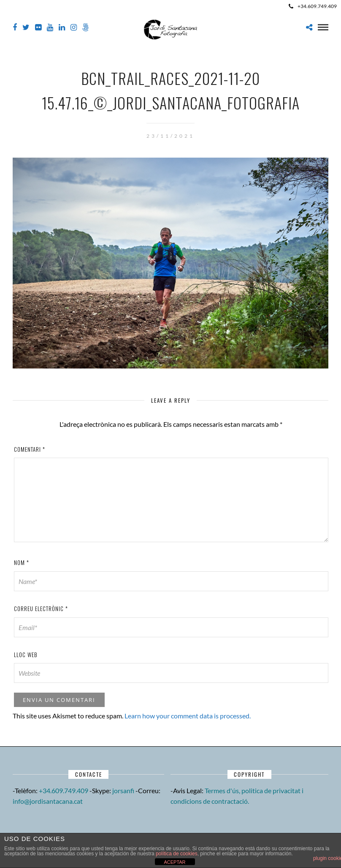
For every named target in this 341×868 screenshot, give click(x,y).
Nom (22, 562)
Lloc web (26, 655)
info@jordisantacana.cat (48, 801)
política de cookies (177, 854)
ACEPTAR (175, 862)
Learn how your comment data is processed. (188, 716)
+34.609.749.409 (313, 6)
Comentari (30, 449)
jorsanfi (123, 790)
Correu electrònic (41, 609)
